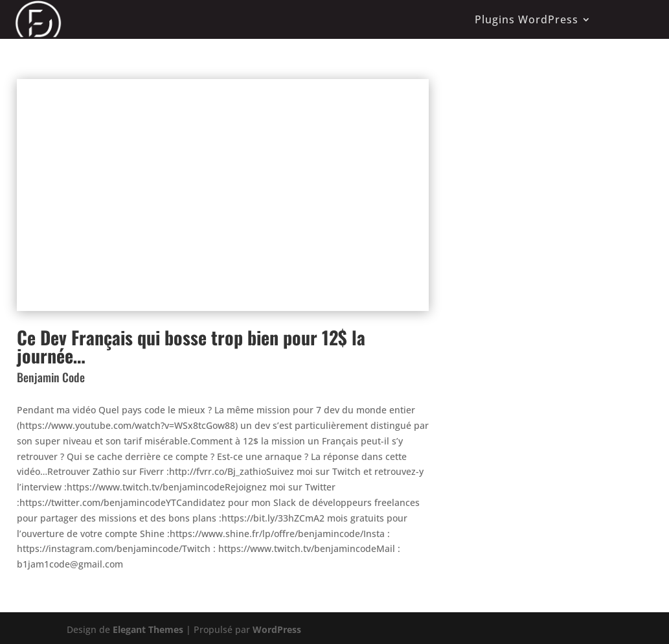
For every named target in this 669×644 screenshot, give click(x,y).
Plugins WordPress (527, 19)
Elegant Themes (148, 629)
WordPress (277, 629)
